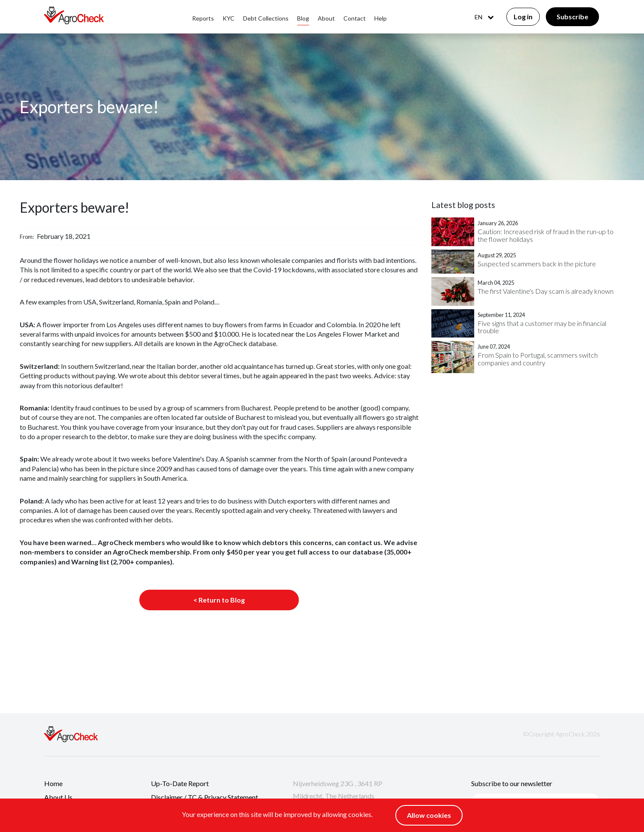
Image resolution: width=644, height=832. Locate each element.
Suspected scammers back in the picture (537, 264)
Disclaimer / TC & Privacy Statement (205, 797)
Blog (303, 18)
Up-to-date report (180, 783)
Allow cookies (429, 815)
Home (53, 783)
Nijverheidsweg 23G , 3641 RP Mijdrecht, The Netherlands (338, 790)
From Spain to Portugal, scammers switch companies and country (538, 359)
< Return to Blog (219, 600)
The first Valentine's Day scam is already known (546, 291)
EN (484, 17)
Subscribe (572, 17)
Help (381, 18)
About (326, 18)
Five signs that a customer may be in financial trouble (542, 327)
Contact (355, 18)
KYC (229, 18)
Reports (203, 18)
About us (58, 797)
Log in (523, 17)
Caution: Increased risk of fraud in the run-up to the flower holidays (546, 235)
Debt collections (266, 18)
